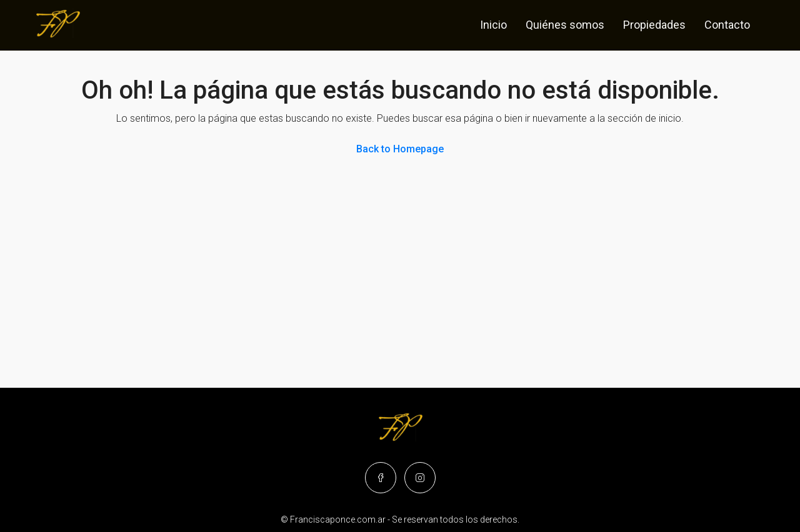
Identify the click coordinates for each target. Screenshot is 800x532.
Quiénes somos (565, 25)
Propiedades (654, 25)
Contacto (727, 25)
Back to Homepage (400, 149)
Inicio (493, 25)
